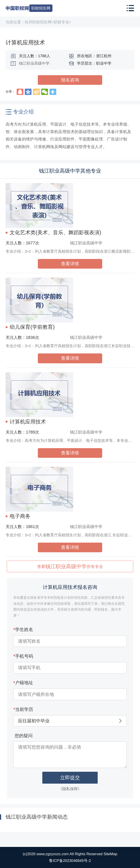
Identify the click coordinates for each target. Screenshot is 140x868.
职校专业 (61, 22)
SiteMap (110, 854)
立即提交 (70, 778)
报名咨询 (70, 80)
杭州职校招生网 (38, 22)
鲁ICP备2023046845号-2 (70, 861)
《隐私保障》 (70, 789)
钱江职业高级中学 (34, 63)
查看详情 (70, 264)
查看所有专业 (70, 567)
